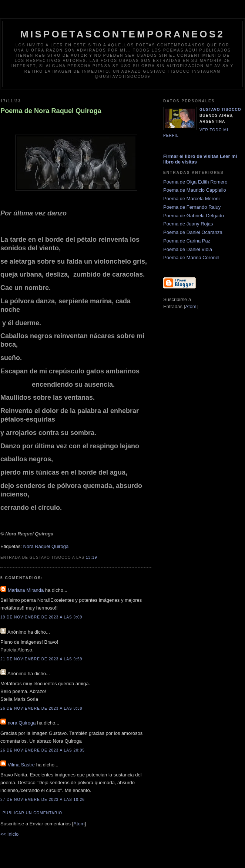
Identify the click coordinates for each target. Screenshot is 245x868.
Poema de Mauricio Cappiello (195, 190)
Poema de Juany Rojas (188, 224)
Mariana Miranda (26, 590)
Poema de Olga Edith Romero (195, 182)
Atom (79, 824)
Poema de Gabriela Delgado (194, 216)
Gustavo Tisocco (220, 110)
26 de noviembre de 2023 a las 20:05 (43, 750)
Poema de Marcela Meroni (191, 199)
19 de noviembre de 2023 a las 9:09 (41, 617)
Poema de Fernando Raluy (192, 207)
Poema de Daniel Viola (188, 249)
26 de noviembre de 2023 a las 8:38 (41, 708)
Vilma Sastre (21, 765)
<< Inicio (9, 834)
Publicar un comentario (32, 813)
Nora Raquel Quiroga (46, 546)
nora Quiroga (22, 723)
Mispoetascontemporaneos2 (123, 34)
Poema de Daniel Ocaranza (193, 232)
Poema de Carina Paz (187, 241)
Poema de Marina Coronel (191, 258)
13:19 (91, 557)
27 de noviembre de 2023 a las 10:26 (43, 800)
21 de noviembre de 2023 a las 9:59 (41, 659)
